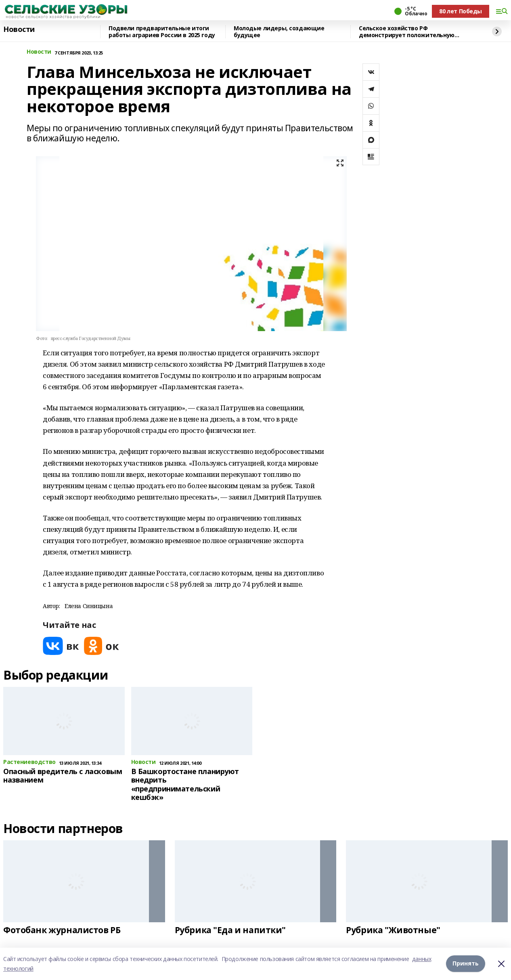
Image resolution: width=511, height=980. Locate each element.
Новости (19, 29)
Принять (466, 964)
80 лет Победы (461, 11)
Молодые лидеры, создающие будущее (279, 32)
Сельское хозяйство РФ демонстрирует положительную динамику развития (407, 32)
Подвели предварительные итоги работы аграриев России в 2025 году (162, 32)
